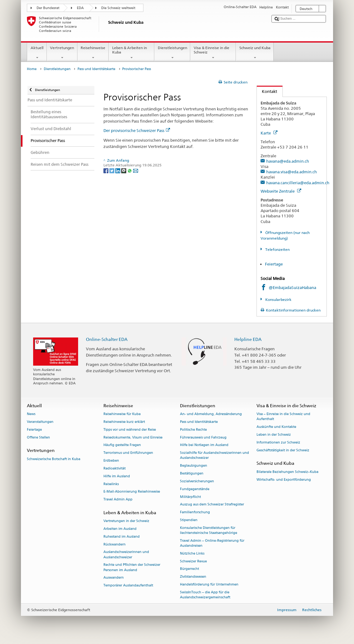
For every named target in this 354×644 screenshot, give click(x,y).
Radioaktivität (115, 468)
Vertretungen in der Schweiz (126, 521)
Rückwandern (115, 544)
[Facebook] (106, 170)
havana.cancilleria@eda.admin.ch (298, 183)
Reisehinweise (93, 53)
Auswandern (114, 578)
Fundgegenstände (195, 489)
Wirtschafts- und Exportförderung (284, 480)
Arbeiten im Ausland (120, 529)
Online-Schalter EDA (107, 339)
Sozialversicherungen (197, 481)
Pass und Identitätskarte (96, 69)
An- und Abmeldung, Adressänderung (211, 414)
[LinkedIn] (118, 170)
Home (32, 69)
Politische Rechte (193, 430)
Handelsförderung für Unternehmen (209, 584)
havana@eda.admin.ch (288, 161)
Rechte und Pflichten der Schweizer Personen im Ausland (132, 568)
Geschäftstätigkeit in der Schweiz (283, 450)
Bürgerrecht (189, 569)
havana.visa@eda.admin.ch (292, 172)
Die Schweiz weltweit (118, 8)
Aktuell (37, 53)
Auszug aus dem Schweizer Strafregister (212, 505)
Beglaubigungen (194, 466)
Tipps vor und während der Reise (130, 430)
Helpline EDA (248, 339)
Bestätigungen (192, 474)
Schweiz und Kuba (255, 53)
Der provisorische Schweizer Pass (137, 130)
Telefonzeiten (277, 249)
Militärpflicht (190, 497)
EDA (80, 8)
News (31, 414)
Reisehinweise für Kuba (122, 414)
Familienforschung (195, 512)
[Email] (136, 170)
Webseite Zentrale (281, 191)
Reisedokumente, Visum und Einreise (133, 437)
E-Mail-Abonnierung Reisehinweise (132, 492)
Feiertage (274, 264)
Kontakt (267, 91)
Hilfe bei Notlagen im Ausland (204, 445)
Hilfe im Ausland (117, 476)
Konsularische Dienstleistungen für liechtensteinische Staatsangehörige (209, 530)
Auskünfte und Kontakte (276, 427)
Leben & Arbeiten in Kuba (132, 53)
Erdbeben (111, 461)
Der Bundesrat (48, 8)
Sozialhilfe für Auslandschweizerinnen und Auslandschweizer (214, 456)
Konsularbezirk (278, 299)
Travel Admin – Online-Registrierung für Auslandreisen (212, 543)
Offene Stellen (38, 437)
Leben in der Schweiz (274, 435)
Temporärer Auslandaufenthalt (128, 586)
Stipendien (189, 520)
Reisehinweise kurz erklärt (124, 422)
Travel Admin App (118, 500)
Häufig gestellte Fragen (122, 445)
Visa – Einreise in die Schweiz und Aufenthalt (283, 417)
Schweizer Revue (193, 561)
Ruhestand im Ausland (122, 537)
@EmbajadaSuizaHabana (292, 287)
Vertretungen (62, 53)
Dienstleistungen (172, 53)
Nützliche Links (192, 553)
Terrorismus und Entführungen (128, 453)
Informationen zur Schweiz (278, 442)
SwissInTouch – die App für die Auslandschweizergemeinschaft (205, 595)
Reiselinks (111, 484)
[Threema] (124, 170)
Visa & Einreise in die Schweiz (213, 53)
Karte (269, 133)
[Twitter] (112, 170)
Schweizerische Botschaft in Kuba (54, 459)
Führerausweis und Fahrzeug (203, 437)
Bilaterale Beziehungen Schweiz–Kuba (287, 472)
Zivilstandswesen (193, 577)
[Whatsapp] (130, 170)
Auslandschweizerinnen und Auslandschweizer (126, 555)
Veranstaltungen (40, 422)
